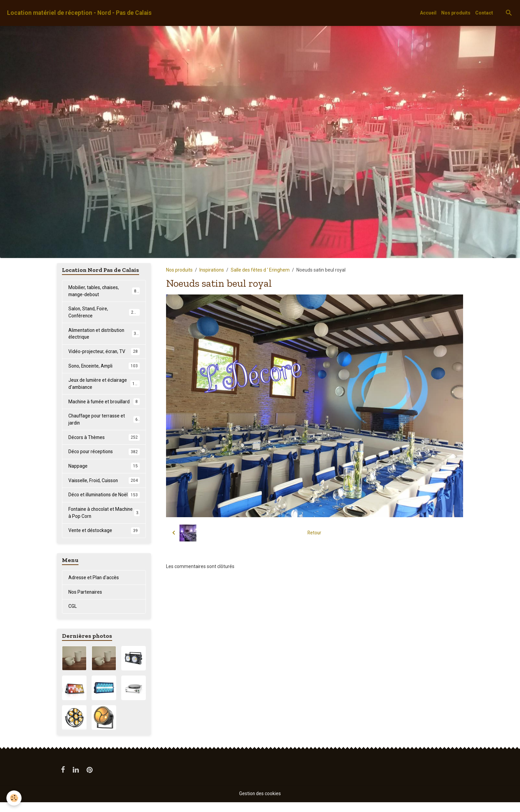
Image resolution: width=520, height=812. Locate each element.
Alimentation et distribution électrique (104, 334)
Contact (484, 13)
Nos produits (456, 13)
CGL (73, 616)
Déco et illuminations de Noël (104, 500)
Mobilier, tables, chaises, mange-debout (104, 291)
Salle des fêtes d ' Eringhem (260, 270)
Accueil (428, 13)
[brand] (79, 13)
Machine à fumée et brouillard (104, 403)
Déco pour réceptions (104, 453)
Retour (314, 533)
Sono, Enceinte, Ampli (104, 367)
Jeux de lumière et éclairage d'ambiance (104, 385)
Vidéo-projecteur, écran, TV (104, 352)
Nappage (104, 468)
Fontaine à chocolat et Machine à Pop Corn (104, 522)
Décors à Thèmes (104, 439)
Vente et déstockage (104, 540)
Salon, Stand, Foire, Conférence (104, 313)
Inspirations (212, 270)
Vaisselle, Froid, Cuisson (104, 482)
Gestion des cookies (260, 803)
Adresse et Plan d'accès (94, 587)
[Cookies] (14, 798)
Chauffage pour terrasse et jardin (104, 421)
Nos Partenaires (85, 601)
